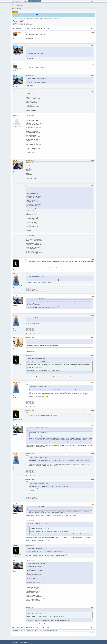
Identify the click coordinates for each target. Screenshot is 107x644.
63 (24, 28)
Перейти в (73, 633)
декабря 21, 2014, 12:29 (30, 504)
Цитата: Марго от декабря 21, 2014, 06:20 (36, 277)
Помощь (91, 641)
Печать (93, 28)
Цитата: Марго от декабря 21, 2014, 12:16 (39, 458)
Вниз (13, 28)
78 (47, 28)
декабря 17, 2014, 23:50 (30, 91)
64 (26, 28)
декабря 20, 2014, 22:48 (30, 185)
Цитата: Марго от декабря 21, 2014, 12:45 (36, 610)
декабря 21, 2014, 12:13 (30, 382)
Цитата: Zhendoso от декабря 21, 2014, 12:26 (37, 524)
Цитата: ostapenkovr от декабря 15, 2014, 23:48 (38, 78)
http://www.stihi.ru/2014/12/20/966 (33, 118)
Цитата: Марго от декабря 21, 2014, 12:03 (39, 386)
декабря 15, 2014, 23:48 (30, 64)
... (23, 28)
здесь (55, 15)
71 (36, 28)
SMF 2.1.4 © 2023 (14, 641)
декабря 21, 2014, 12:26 (30, 479)
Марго (16, 259)
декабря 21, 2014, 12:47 (30, 607)
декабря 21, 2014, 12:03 (30, 355)
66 (29, 28)
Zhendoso (17, 274)
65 (27, 28)
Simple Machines (21, 641)
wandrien (51, 18)
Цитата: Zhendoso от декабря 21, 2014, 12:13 (37, 428)
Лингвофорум (17, 5)
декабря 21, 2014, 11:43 (30, 315)
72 (37, 28)
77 (45, 28)
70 (34, 28)
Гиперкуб (17, 116)
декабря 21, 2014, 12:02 (30, 337)
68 (32, 28)
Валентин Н (18, 337)
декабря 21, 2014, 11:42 (30, 296)
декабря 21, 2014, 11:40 (30, 274)
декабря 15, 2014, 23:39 (30, 45)
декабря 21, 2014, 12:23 (30, 425)
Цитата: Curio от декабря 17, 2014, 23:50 (36, 188)
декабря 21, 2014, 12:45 (30, 546)
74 (41, 28)
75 (43, 28)
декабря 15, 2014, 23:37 (30, 32)
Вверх (14, 627)
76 (44, 28)
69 (33, 28)
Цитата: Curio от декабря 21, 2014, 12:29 (36, 548)
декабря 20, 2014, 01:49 (30, 116)
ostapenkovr (18, 32)
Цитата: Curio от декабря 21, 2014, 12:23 (39, 484)
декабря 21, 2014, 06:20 (30, 259)
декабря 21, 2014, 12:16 (30, 410)
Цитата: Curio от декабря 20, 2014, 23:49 (36, 564)
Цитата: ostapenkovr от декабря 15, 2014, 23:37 (38, 48)
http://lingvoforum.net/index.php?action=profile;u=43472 (37, 540)
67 (30, 28)
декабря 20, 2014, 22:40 (30, 160)
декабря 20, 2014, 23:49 (30, 236)
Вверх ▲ (95, 641)
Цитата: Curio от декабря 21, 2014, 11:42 (36, 318)
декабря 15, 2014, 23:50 (30, 75)
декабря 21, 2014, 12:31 (30, 521)
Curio (16, 45)
